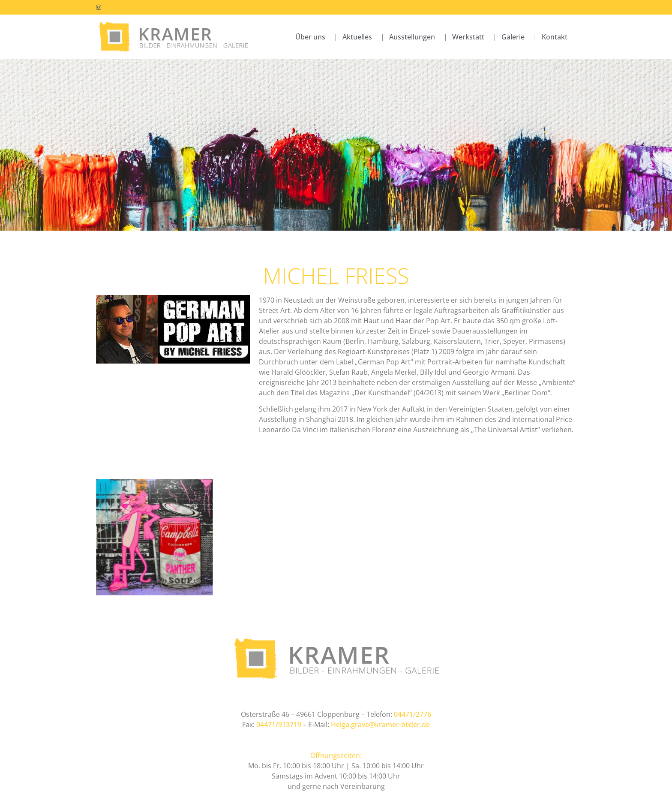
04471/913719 (279, 725)
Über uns (310, 37)
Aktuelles (357, 37)
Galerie (513, 37)
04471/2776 (412, 714)
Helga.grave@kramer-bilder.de (380, 725)
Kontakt (555, 37)
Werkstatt (468, 37)
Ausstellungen (412, 37)
